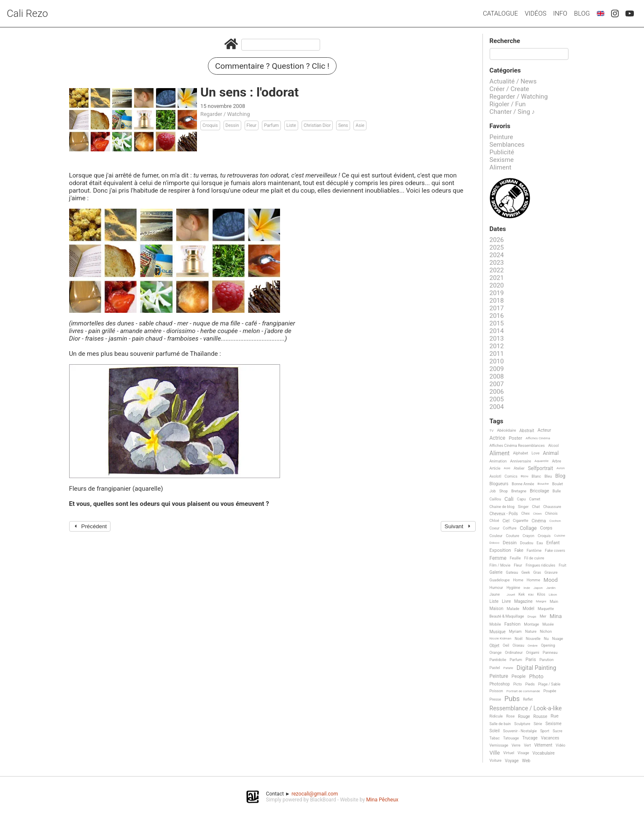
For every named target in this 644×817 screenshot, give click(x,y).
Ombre (533, 646)
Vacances (550, 738)
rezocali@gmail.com (315, 794)
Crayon (528, 536)
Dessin (232, 125)
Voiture (496, 761)
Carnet (535, 499)
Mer (543, 616)
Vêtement (543, 745)
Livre (506, 601)
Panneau (550, 653)
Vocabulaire (544, 753)
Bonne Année (523, 484)
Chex (525, 513)
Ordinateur (514, 653)
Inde (527, 588)
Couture (512, 536)
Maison (497, 609)
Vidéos (535, 13)
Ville (495, 753)
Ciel (506, 521)
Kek (521, 594)
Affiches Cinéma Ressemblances (517, 446)
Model (528, 609)
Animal (551, 453)
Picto (518, 684)
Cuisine (560, 536)
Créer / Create (509, 89)
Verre (516, 745)
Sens (343, 125)
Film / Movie (500, 565)
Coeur (495, 528)
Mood (551, 580)
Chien (537, 514)
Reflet (528, 699)
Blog (582, 13)
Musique (498, 632)
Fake (519, 550)
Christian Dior (317, 125)
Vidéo (561, 745)
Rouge (524, 716)
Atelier (519, 468)
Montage (531, 624)
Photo (536, 677)
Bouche (543, 484)
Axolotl (496, 476)
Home (518, 580)
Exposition (500, 551)
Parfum (271, 125)
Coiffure (509, 528)
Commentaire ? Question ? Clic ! (272, 66)
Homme (534, 580)
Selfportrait (541, 469)
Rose (510, 716)
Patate (508, 668)
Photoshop (500, 684)
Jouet (511, 595)
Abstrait (527, 431)
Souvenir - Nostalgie (520, 731)
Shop (504, 491)
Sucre (557, 731)
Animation (498, 461)
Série (538, 724)
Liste (291, 125)
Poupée (550, 691)
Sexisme (502, 160)
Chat (536, 507)
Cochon (555, 521)
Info (560, 13)
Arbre (557, 461)
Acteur (544, 430)
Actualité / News (513, 81)
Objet (494, 646)
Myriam (515, 632)
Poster (515, 438)
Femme (498, 558)
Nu (546, 639)
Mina (556, 616)
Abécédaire (506, 430)
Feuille (515, 558)
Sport (545, 731)
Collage (528, 528)
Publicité (502, 152)
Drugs (532, 617)
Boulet (558, 484)
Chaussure (552, 507)
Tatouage (511, 738)
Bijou (525, 476)
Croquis (210, 125)
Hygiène (513, 588)
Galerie (496, 572)
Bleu (548, 476)
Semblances (507, 145)
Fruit (563, 565)
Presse (495, 699)
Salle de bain (500, 724)
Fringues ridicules (540, 565)
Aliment (501, 167)
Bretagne (519, 491)
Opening (548, 645)
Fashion (513, 624)
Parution (547, 660)
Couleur (496, 536)
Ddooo (494, 543)
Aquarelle (542, 461)
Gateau (512, 572)
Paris (531, 660)
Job (493, 491)
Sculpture (522, 724)
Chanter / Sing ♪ (512, 112)
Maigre (541, 601)
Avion (560, 468)
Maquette (546, 609)
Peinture (501, 137)
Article (495, 468)
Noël (519, 639)
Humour (496, 588)
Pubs (512, 699)
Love (535, 453)
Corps (546, 528)
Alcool (554, 446)
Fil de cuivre (534, 558)
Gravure (551, 572)
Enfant (553, 543)
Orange (496, 653)
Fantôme (534, 551)
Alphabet (520, 453)
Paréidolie (498, 660)
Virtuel (509, 753)
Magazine (523, 601)
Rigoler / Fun (508, 104)
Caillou (495, 499)
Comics (511, 476)
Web (526, 761)
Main (554, 602)
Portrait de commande (523, 691)
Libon (553, 595)
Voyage (512, 761)
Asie (360, 125)
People (519, 677)
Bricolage (539, 491)
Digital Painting (536, 668)
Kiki (531, 595)
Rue (555, 716)
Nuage (558, 639)
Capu (521, 499)
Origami (532, 653)
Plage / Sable (549, 684)
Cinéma (539, 521)
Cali (509, 499)
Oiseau (518, 645)
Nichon (546, 632)
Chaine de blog (502, 507)
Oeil (506, 645)
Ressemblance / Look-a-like (526, 708)
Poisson (496, 691)
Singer (523, 507)
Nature (531, 632)
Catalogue (500, 13)
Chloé (494, 521)
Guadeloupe (500, 580)
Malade (513, 609)
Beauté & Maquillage (507, 616)
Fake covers (555, 551)
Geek (525, 572)
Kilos (541, 594)
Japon (538, 588)
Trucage (530, 738)
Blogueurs (499, 484)
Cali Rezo (27, 13)
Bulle (557, 491)
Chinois (551, 513)
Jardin (551, 588)
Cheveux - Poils (504, 514)
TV (492, 431)
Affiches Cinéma (538, 438)
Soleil (495, 731)
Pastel (495, 668)
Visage (523, 753)
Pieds (530, 684)
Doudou (527, 543)
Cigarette (520, 521)
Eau (540, 543)
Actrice (498, 438)
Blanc (536, 476)
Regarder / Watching (225, 114)
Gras (537, 572)
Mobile (495, 624)
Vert (527, 745)
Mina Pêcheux (382, 800)
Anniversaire (521, 461)
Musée (548, 624)
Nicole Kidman (501, 638)
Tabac (495, 738)
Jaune (495, 594)
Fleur (252, 125)
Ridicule (496, 716)
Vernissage (499, 745)
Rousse (540, 716)
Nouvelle (533, 639)
